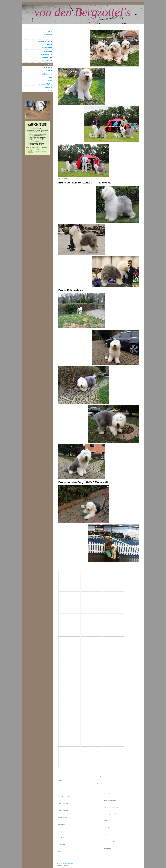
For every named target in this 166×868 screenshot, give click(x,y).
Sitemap (71, 864)
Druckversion (61, 864)
